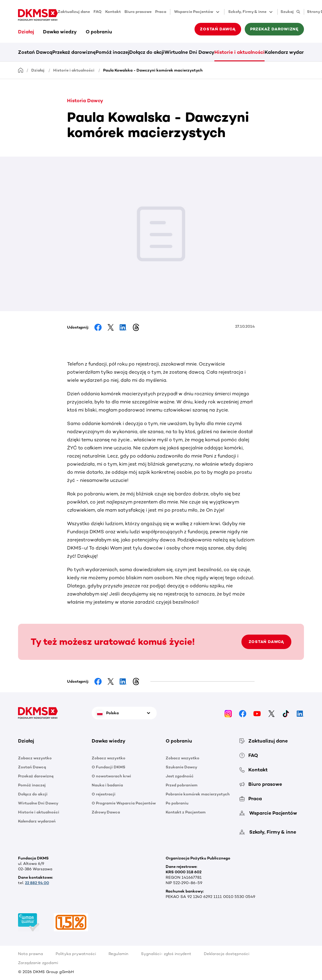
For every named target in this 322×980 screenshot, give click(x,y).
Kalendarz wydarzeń (288, 52)
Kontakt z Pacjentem (186, 812)
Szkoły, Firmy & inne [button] (251, 12)
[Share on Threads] (136, 327)
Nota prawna (31, 954)
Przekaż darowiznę (274, 29)
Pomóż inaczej (112, 52)
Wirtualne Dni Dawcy (189, 52)
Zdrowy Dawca (106, 812)
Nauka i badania (107, 785)
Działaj (26, 32)
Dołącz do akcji (147, 52)
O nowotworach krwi (111, 776)
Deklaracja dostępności (227, 954)
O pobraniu (99, 32)
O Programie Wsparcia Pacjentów (124, 803)
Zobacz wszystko (35, 758)
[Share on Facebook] (98, 327)
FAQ (98, 12)
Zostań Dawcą (218, 29)
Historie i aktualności (239, 52)
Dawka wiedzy (60, 32)
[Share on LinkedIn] (123, 327)
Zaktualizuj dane (74, 12)
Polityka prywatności (76, 954)
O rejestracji (104, 794)
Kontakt (113, 12)
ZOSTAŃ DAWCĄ (266, 642)
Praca (161, 12)
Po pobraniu (177, 803)
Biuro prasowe (138, 12)
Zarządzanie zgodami (38, 963)
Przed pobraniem (182, 785)
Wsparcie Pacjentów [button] (197, 12)
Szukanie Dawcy (181, 767)
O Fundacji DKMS (109, 767)
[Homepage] (21, 70)
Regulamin (118, 954)
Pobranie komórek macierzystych (198, 794)
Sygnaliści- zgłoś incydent (166, 954)
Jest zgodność (180, 776)
